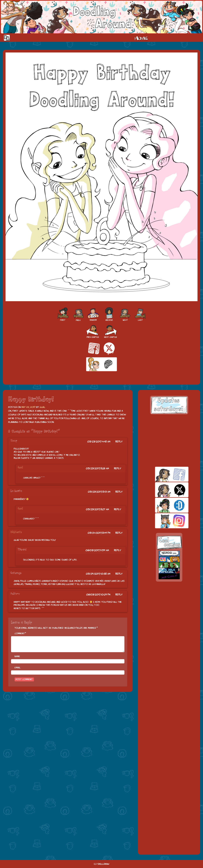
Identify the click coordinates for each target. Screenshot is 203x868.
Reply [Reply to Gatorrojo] (119, 574)
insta (166, 521)
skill (166, 505)
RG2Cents (16, 532)
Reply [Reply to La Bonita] (119, 492)
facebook (166, 474)
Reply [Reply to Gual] (118, 468)
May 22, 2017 (28, 407)
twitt (166, 490)
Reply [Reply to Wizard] (118, 550)
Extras (183, 38)
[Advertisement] (169, 440)
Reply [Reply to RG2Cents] (119, 533)
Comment (20, 633)
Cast (161, 38)
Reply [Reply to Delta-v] (119, 595)
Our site (197, 38)
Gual (42, 407)
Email (18, 668)
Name (17, 656)
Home (141, 38)
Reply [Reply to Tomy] (119, 442)
